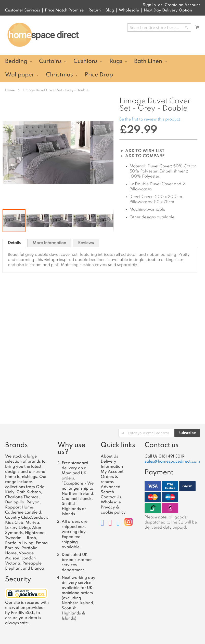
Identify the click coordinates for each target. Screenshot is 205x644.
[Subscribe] (187, 433)
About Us (109, 457)
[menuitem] (18, 62)
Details (14, 243)
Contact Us (111, 497)
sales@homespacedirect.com (172, 462)
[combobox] (159, 28)
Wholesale (129, 10)
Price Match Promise (64, 10)
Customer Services (23, 10)
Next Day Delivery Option (168, 10)
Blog (110, 10)
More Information (49, 243)
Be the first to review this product (150, 119)
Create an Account (182, 5)
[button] (13, 153)
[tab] (14, 243)
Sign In (149, 5)
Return (95, 10)
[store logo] (43, 35)
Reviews (86, 243)
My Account (112, 472)
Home (10, 90)
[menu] (102, 68)
